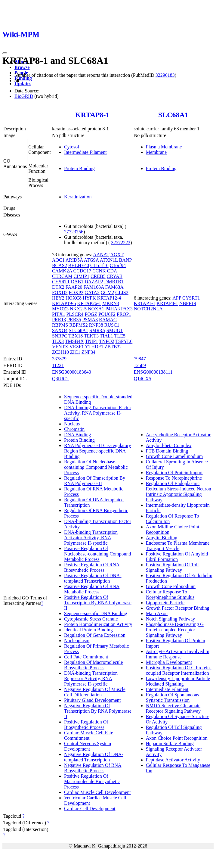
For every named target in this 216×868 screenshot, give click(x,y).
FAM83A (114, 287)
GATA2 (92, 292)
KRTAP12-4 (109, 298)
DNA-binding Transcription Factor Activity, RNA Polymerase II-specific (98, 413)
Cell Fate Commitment (86, 657)
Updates (23, 84)
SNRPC (60, 336)
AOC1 (58, 260)
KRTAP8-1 (92, 115)
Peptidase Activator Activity (173, 760)
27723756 (74, 232)
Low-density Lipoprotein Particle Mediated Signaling (178, 681)
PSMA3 (90, 320)
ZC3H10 (60, 352)
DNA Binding (77, 435)
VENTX (60, 347)
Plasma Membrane (164, 147)
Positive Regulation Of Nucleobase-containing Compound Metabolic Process (98, 554)
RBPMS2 (78, 325)
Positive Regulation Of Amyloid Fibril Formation (177, 557)
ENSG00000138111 (153, 372)
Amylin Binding (162, 538)
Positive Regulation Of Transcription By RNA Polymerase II (98, 603)
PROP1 (124, 314)
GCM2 (107, 292)
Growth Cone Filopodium (171, 586)
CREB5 (98, 276)
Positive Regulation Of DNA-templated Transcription (93, 578)
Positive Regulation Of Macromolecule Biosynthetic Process (92, 781)
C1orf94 (118, 265)
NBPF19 (188, 303)
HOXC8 (74, 298)
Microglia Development (169, 662)
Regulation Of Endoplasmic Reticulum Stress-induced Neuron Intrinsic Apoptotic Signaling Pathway (179, 492)
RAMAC (108, 320)
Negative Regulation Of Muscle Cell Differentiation (95, 692)
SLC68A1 (173, 115)
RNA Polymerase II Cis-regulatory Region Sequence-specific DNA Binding (98, 451)
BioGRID (24, 96)
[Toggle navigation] (5, 53)
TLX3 (58, 341)
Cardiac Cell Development (90, 809)
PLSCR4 (75, 314)
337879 (59, 359)
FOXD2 (60, 292)
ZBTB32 (113, 347)
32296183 (165, 75)
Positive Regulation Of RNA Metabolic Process (92, 589)
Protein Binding (79, 168)
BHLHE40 (79, 265)
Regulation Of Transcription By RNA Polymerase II (95, 481)
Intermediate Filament (85, 152)
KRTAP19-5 (64, 303)
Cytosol (72, 147)
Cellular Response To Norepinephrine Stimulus (170, 594)
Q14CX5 (143, 379)
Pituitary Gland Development (92, 700)
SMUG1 (115, 330)
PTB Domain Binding (167, 451)
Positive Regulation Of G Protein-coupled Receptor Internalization (179, 670)
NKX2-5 (78, 309)
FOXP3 (76, 292)
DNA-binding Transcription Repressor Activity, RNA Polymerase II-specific (91, 678)
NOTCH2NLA (148, 309)
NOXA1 (96, 309)
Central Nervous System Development (88, 746)
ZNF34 (88, 352)
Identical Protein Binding (88, 630)
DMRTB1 (114, 282)
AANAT (101, 255)
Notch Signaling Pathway (171, 619)
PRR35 (74, 320)
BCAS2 (60, 265)
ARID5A (74, 260)
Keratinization (78, 197)
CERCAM (62, 276)
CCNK (99, 271)
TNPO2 (107, 341)
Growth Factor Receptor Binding (178, 608)
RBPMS (60, 325)
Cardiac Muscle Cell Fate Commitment (89, 735)
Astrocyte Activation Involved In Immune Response (178, 654)
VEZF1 (77, 347)
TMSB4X (74, 341)
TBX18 (76, 336)
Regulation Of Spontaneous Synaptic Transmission (173, 697)
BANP (125, 260)
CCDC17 (82, 271)
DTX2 (58, 287)
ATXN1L (109, 260)
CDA (112, 271)
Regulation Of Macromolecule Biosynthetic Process (94, 665)
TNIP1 (92, 341)
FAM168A (94, 287)
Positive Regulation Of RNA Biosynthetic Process (92, 567)
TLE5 (120, 336)
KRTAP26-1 (89, 303)
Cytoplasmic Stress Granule (91, 619)
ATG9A (91, 260)
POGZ (91, 314)
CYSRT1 (61, 282)
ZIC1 (75, 352)
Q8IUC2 (60, 379)
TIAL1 (106, 336)
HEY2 (58, 298)
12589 (140, 365)
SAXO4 (60, 330)
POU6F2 (107, 314)
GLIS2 (122, 292)
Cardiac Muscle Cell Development (97, 792)
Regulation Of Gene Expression (95, 635)
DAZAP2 (94, 282)
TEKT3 (91, 336)
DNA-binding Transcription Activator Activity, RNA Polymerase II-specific (91, 538)
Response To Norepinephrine (174, 478)
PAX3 (127, 309)
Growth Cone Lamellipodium (174, 456)
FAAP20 (74, 287)
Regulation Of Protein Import (174, 473)
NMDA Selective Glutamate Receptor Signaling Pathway (173, 708)
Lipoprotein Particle (165, 603)
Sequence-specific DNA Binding (96, 613)
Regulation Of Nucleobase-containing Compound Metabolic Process (96, 467)
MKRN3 (111, 303)
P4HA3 (113, 309)
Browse (22, 67)
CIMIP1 (81, 276)
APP (177, 298)
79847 (140, 359)
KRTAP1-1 (145, 303)
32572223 (121, 243)
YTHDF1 (94, 347)
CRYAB (115, 276)
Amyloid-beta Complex (169, 445)
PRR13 (59, 320)
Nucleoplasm (77, 641)
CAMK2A (62, 271)
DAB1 (77, 282)
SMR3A (97, 330)
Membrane (156, 152)
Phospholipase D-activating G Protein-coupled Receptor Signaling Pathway (175, 630)
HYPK (89, 298)
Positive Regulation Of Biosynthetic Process (86, 725)
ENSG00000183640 (72, 372)
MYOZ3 (60, 309)
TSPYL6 (124, 341)
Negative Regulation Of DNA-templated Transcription (94, 757)
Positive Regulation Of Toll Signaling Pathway (172, 567)
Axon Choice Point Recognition (177, 738)
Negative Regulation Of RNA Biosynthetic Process (93, 768)
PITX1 (59, 314)
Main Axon (157, 613)
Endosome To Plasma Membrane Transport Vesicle (178, 546)
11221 (58, 365)
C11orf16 (99, 265)
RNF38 (96, 325)
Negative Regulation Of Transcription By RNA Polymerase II (98, 711)
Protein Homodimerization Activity (98, 624)
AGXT (117, 255)
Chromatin (74, 429)
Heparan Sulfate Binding (170, 744)
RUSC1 (112, 325)
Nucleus (72, 424)
